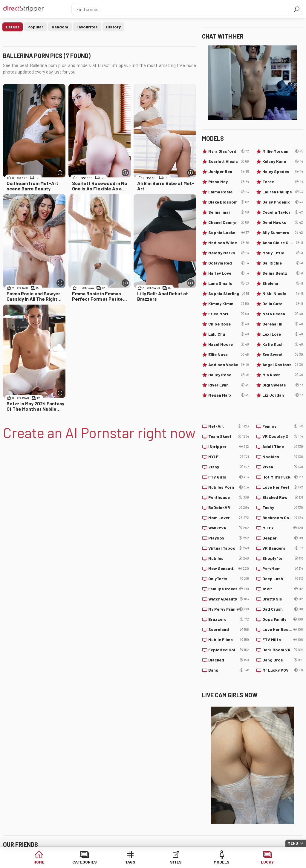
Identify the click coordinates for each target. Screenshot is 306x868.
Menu (293, 843)
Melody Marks (229, 253)
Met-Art (229, 426)
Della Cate (283, 304)
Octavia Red (229, 263)
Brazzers (229, 619)
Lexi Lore (283, 334)
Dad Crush (283, 609)
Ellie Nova (229, 354)
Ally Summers (283, 233)
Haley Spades (283, 172)
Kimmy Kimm (229, 304)
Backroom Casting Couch (283, 518)
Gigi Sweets (283, 385)
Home (39, 862)
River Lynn (229, 385)
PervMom (283, 569)
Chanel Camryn (229, 222)
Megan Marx (229, 395)
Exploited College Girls (229, 650)
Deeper (283, 538)
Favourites (87, 27)
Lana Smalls (229, 283)
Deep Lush (283, 579)
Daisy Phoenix (283, 202)
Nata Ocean (283, 314)
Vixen (283, 467)
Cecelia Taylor (283, 212)
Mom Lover (229, 518)
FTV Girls (229, 477)
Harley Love (229, 273)
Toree (283, 182)
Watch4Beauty (229, 599)
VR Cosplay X (283, 436)
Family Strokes (229, 589)
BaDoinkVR (229, 508)
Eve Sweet (283, 354)
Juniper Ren (229, 172)
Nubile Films (229, 640)
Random (60, 27)
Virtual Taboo (229, 548)
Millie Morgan (283, 151)
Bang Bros (283, 660)
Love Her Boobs (283, 629)
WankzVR (229, 528)
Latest (13, 27)
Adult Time (283, 447)
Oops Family (283, 619)
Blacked (229, 660)
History (113, 27)
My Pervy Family (229, 609)
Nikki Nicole (283, 294)
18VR (283, 589)
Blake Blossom (229, 202)
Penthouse (229, 497)
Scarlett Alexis (229, 161)
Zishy (229, 467)
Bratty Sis (283, 599)
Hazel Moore (229, 344)
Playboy (229, 538)
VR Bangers (283, 548)
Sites (176, 862)
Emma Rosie (229, 192)
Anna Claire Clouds (283, 243)
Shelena (283, 283)
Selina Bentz (283, 273)
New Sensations (229, 569)
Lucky (267, 862)
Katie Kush (283, 344)
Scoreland (229, 629)
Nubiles (229, 558)
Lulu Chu (229, 334)
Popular (35, 27)
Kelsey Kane (283, 161)
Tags (130, 862)
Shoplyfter (283, 558)
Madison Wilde (229, 243)
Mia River (283, 375)
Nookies (283, 457)
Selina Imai (229, 212)
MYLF (229, 457)
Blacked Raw (283, 497)
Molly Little (283, 253)
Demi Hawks (283, 222)
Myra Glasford (229, 151)
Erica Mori (229, 314)
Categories (85, 862)
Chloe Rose (229, 324)
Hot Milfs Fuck (283, 477)
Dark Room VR (283, 650)
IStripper (229, 447)
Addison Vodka (229, 365)
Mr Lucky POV (283, 670)
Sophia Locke (229, 233)
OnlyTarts (229, 579)
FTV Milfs (283, 640)
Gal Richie (283, 263)
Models (222, 862)
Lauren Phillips (283, 192)
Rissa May (229, 182)
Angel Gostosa (283, 365)
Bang (229, 670)
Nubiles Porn (229, 487)
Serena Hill (283, 324)
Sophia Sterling (229, 294)
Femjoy (283, 426)
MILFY (283, 528)
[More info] (60, 173)
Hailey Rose (229, 375)
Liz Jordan (283, 395)
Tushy (283, 508)
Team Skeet (229, 436)
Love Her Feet (283, 487)
